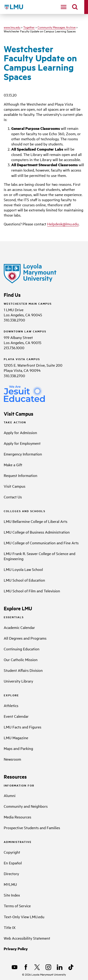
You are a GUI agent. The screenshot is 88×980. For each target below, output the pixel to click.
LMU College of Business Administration (37, 532)
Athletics (11, 705)
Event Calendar (16, 716)
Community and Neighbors (26, 806)
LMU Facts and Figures (23, 727)
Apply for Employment (22, 443)
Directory (11, 873)
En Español (13, 863)
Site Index (12, 895)
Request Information (21, 475)
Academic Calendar (19, 627)
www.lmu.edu (12, 27)
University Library (18, 681)
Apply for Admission (20, 432)
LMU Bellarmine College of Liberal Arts (36, 521)
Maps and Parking (18, 748)
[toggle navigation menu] (64, 7)
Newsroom (12, 759)
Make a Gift (13, 465)
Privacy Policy (16, 949)
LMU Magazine (16, 738)
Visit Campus (15, 486)
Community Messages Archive (57, 27)
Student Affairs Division (23, 670)
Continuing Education (22, 649)
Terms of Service (17, 906)
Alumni (10, 795)
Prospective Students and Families (32, 828)
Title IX (10, 927)
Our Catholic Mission (21, 659)
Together (29, 27)
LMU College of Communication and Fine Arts (41, 543)
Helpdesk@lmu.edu (63, 224)
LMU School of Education (24, 580)
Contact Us (13, 497)
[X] (37, 967)
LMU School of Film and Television (32, 591)
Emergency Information (23, 454)
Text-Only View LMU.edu (24, 917)
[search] (75, 7)
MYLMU (10, 884)
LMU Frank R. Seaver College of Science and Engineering (40, 556)
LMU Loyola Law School (23, 569)
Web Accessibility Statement (27, 938)
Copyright (12, 852)
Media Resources (17, 817)
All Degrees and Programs (25, 638)
